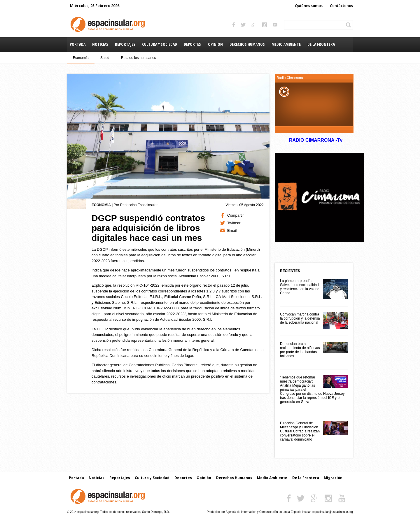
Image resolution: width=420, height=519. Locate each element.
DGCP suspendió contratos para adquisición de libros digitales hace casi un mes (148, 228)
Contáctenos (341, 6)
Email (232, 230)
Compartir (236, 215)
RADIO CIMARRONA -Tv (316, 140)
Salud (105, 58)
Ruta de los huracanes (139, 58)
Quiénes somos (309, 6)
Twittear (234, 223)
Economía (81, 58)
